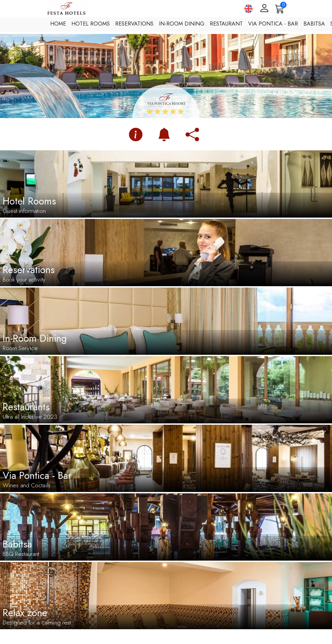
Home (58, 24)
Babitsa (314, 24)
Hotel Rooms (91, 24)
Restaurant (226, 24)
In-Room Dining (182, 24)
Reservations (134, 24)
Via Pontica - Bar (273, 24)
